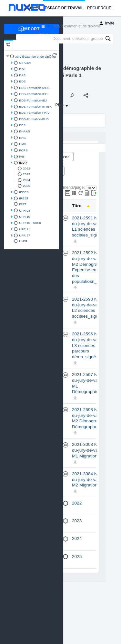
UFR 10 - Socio (30, 223)
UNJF (23, 241)
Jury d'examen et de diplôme (35, 57)
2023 (26, 174)
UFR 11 (25, 229)
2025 (26, 186)
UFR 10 (25, 217)
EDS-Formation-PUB (34, 119)
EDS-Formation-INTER (35, 106)
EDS (22, 81)
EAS (22, 75)
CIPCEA (25, 63)
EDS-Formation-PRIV (34, 113)
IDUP (23, 163)
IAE (22, 156)
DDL (22, 69)
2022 (26, 168)
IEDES (24, 192)
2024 (26, 180)
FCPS (23, 150)
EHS (22, 138)
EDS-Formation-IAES (34, 88)
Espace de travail (64, 8)
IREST (24, 198)
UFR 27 (25, 235)
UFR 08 (25, 211)
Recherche (99, 8)
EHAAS (24, 131)
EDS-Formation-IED (33, 94)
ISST (23, 204)
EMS (22, 144)
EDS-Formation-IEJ (33, 100)
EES (22, 125)
